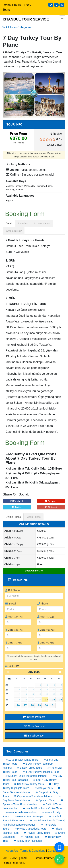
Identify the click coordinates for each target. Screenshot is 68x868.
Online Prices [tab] (13, 517)
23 (46, 700)
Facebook (17, 501)
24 (53, 700)
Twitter (17, 507)
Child (15, 630)
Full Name (13, 590)
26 (18, 705)
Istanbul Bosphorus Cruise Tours (43, 808)
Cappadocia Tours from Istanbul (34, 796)
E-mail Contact (34, 736)
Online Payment (34, 717)
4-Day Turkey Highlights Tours (41, 772)
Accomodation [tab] (42, 223)
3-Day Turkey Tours (29, 768)
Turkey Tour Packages (28, 841)
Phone (43, 604)
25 (60, 700)
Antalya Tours (44, 788)
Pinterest (51, 507)
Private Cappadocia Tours (30, 829)
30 (46, 705)
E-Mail (11, 604)
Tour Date (12, 666)
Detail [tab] (9, 223)
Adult (15, 617)
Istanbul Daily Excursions (21, 813)
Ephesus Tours (46, 800)
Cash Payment (34, 726)
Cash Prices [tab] (34, 517)
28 (32, 705)
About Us (12, 851)
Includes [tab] (23, 223)
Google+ (51, 501)
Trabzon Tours (30, 837)
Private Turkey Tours (37, 833)
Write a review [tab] (14, 231)
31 (53, 705)
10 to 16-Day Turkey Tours (22, 760)
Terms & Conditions (33, 851)
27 (25, 705)
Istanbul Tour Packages (29, 816)
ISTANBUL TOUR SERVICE (26, 19)
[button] (7, 95)
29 (39, 705)
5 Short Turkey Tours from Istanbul (26, 776)
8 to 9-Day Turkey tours (29, 784)
